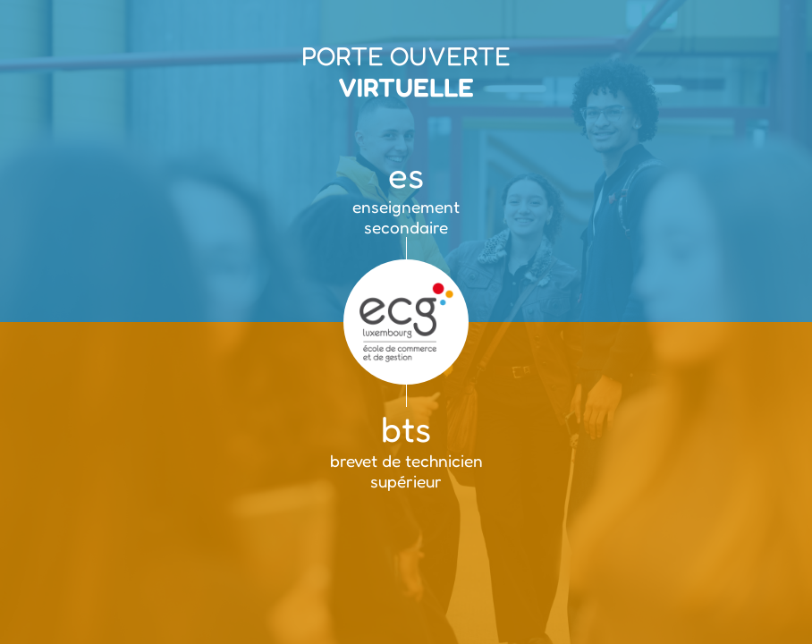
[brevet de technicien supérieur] (406, 483)
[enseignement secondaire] (406, 161)
